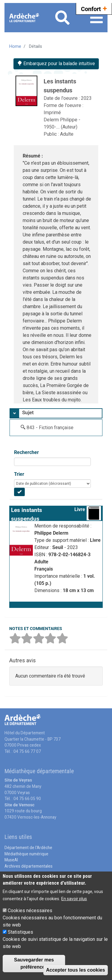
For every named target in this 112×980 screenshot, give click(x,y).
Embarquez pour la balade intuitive (56, 64)
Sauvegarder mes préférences (34, 963)
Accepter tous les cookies (75, 970)
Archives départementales (29, 866)
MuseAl (11, 860)
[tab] (56, 413)
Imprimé (52, 113)
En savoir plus (74, 899)
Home (15, 46)
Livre (80, 509)
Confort (94, 8)
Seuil (58, 547)
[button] (56, 605)
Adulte (67, 134)
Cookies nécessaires (30, 911)
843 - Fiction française (50, 428)
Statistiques (20, 932)
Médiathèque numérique (26, 854)
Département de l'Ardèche (28, 848)
